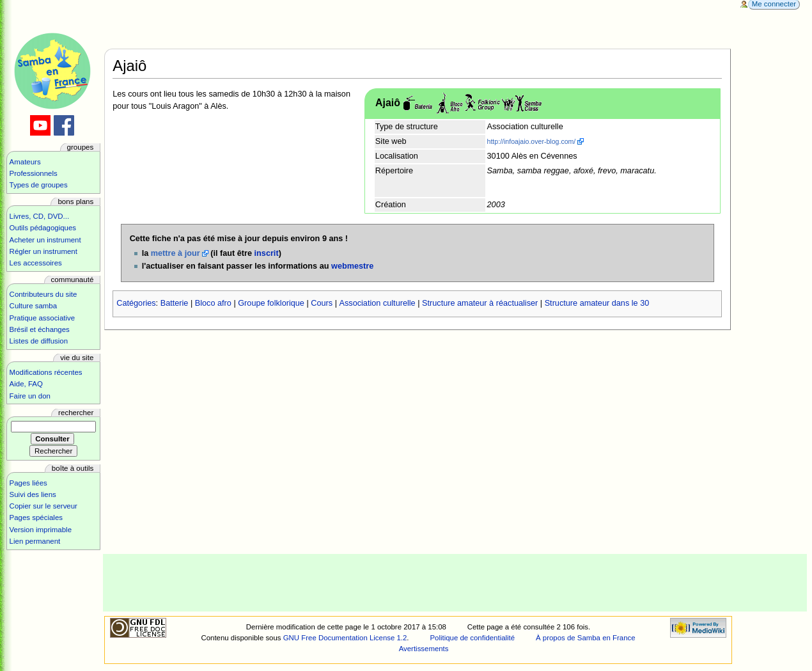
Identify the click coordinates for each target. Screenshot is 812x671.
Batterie (175, 303)
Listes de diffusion (39, 341)
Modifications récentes (46, 372)
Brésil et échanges (40, 329)
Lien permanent (35, 541)
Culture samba (33, 306)
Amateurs (25, 162)
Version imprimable (41, 530)
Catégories (136, 303)
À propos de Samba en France (586, 638)
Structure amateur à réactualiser (480, 303)
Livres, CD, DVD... (40, 216)
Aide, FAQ (26, 384)
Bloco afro (213, 303)
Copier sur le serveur (43, 506)
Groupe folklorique (271, 303)
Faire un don (30, 396)
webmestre (352, 266)
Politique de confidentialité (472, 638)
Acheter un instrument (45, 240)
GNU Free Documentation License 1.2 (345, 638)
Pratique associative (43, 318)
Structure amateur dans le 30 (597, 303)
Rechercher (76, 413)
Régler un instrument (43, 251)
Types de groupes (39, 185)
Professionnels (34, 173)
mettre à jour (176, 253)
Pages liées (28, 483)
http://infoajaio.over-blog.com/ (532, 141)
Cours (322, 303)
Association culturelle (378, 303)
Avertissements (424, 649)
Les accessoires (36, 263)
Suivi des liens (33, 494)
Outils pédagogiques (43, 228)
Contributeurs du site (43, 294)
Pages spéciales (36, 517)
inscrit (267, 253)
